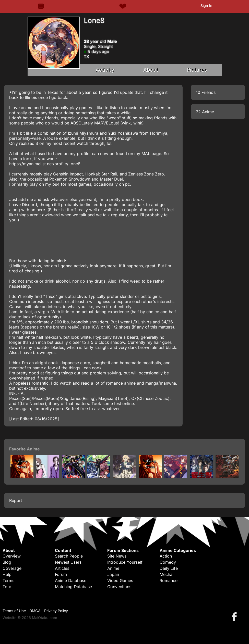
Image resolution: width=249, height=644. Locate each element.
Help (7, 574)
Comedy (168, 562)
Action (166, 556)
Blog (7, 562)
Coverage (12, 568)
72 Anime (205, 112)
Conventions (119, 587)
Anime (113, 568)
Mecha (166, 574)
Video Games (120, 580)
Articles (62, 568)
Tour (7, 587)
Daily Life (169, 568)
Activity (105, 70)
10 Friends (206, 92)
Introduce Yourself (125, 562)
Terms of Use (14, 611)
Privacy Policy (56, 611)
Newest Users (68, 562)
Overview (12, 556)
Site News (117, 556)
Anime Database (71, 580)
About (151, 70)
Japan (113, 574)
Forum (61, 574)
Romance (169, 580)
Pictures (197, 70)
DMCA (35, 611)
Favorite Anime (25, 449)
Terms (8, 580)
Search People (69, 556)
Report (16, 500)
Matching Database (73, 587)
